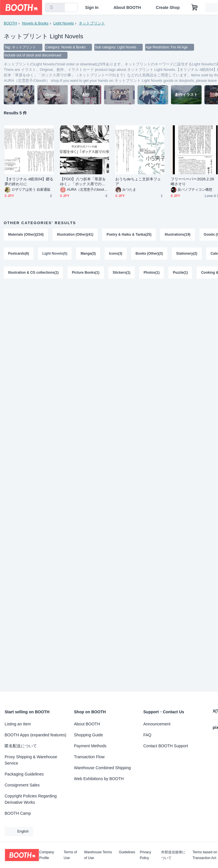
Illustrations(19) (177, 235)
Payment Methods (90, 746)
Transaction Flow (89, 757)
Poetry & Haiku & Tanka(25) (129, 235)
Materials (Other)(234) (26, 235)
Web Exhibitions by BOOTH (99, 779)
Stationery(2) (187, 254)
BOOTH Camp (18, 813)
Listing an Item (18, 724)
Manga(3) (88, 254)
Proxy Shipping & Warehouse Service (31, 760)
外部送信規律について (173, 855)
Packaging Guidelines (24, 774)
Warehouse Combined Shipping (103, 768)
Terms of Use (70, 855)
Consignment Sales (22, 785)
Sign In (92, 7)
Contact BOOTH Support (166, 746)
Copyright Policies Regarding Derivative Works (31, 799)
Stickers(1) (122, 273)
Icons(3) (116, 254)
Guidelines (127, 852)
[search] (59, 8)
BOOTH (10, 23)
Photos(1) (152, 273)
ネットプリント (92, 23)
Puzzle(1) (180, 273)
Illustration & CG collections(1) (33, 273)
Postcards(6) (19, 254)
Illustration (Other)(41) (75, 235)
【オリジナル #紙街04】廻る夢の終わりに (29, 181)
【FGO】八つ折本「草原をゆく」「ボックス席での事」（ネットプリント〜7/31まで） (84, 182)
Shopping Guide (89, 735)
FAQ (147, 735)
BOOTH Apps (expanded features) (35, 735)
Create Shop (168, 7)
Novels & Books (35, 23)
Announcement (157, 724)
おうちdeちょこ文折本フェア (138, 181)
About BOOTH (127, 7)
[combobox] (55, 7)
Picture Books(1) (85, 273)
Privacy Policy (145, 855)
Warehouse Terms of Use (98, 855)
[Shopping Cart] (195, 7)
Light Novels (64, 23)
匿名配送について (21, 746)
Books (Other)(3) (149, 254)
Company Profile (47, 855)
